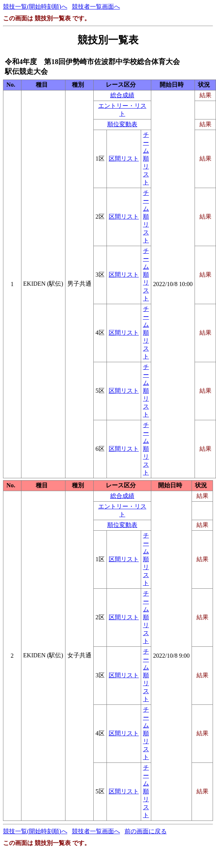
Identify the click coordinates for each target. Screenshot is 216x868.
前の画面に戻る (146, 831)
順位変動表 (122, 124)
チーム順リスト (146, 158)
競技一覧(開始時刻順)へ (35, 7)
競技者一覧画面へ (96, 7)
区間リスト (124, 158)
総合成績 (122, 95)
